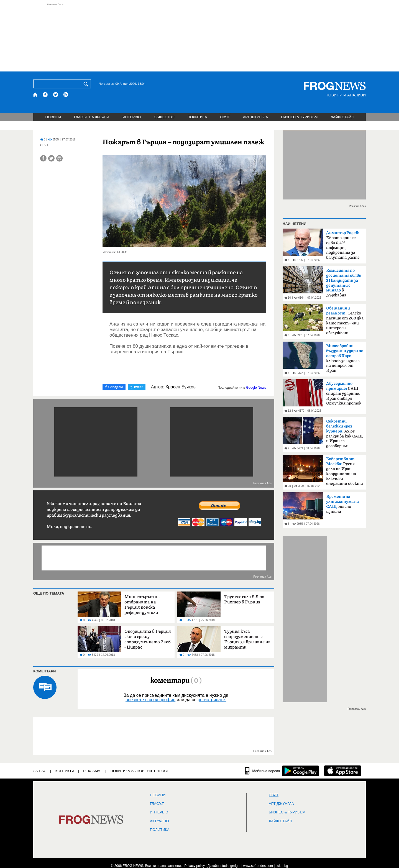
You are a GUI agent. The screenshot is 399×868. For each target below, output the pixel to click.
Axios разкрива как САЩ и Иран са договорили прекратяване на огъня (344, 435)
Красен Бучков (181, 387)
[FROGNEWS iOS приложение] (343, 771)
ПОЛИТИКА (197, 117)
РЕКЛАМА (92, 771)
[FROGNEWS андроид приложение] (300, 771)
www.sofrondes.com (258, 866)
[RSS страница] (66, 95)
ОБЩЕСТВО (164, 117)
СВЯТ (225, 117)
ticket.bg (282, 866)
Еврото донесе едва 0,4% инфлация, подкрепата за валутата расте (343, 245)
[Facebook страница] (45, 95)
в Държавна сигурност (344, 285)
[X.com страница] (56, 95)
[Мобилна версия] (263, 771)
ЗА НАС (40, 771)
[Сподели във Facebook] (43, 158)
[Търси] (87, 84)
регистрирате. (212, 700)
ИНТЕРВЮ (132, 117)
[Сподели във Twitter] (51, 158)
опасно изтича (342, 504)
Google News (256, 388)
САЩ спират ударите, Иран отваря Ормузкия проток (344, 393)
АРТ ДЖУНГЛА (255, 117)
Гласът (157, 804)
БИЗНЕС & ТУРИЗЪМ (299, 117)
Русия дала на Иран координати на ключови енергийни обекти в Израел (345, 473)
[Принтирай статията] (59, 158)
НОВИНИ (53, 117)
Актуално (159, 821)
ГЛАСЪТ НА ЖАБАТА (92, 117)
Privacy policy (195, 866)
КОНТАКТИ (65, 771)
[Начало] (36, 95)
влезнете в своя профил (150, 700)
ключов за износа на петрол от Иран (345, 358)
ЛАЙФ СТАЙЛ (342, 117)
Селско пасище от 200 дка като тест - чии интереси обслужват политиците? (345, 322)
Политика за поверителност (140, 771)
